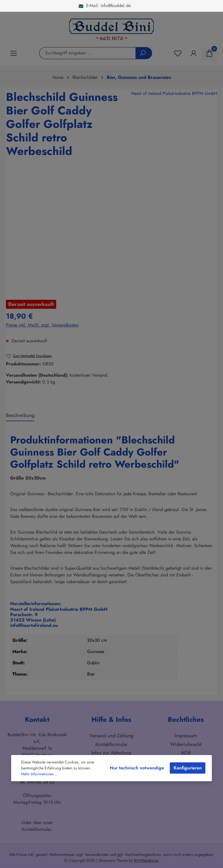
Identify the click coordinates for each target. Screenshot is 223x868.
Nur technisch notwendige (137, 768)
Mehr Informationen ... (40, 774)
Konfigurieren (188, 768)
